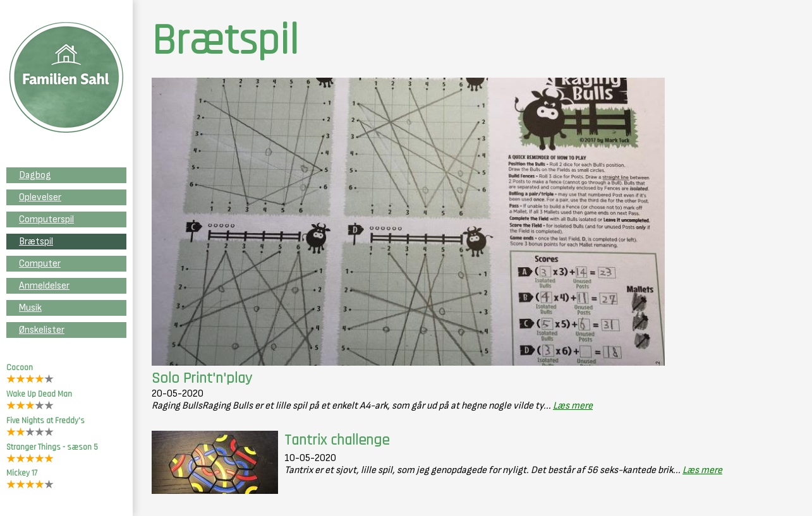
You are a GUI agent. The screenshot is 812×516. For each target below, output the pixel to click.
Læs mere (573, 406)
